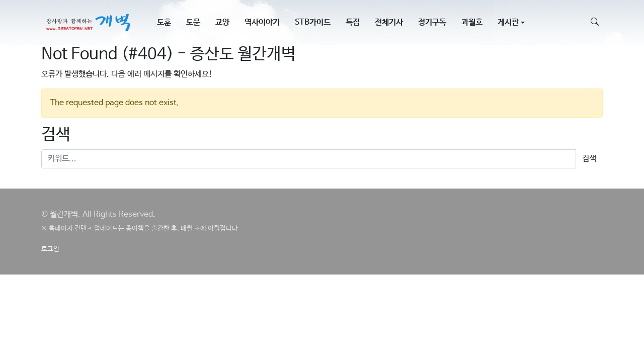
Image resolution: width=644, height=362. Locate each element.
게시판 (508, 22)
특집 (353, 22)
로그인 (50, 249)
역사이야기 (262, 22)
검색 (589, 159)
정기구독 (432, 22)
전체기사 (389, 22)
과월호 (472, 22)
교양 (222, 22)
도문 (193, 22)
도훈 (164, 22)
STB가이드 (313, 22)
